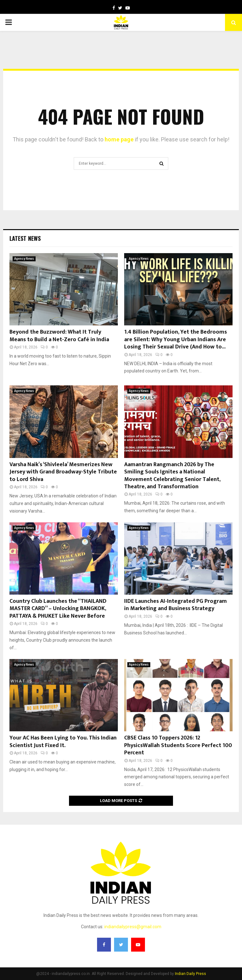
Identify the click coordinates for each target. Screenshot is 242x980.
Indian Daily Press (190, 974)
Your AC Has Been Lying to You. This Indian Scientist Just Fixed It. (63, 742)
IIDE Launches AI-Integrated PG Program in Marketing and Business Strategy (176, 605)
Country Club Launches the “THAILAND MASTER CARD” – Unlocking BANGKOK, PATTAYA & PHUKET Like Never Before (58, 609)
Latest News (25, 238)
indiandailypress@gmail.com (133, 927)
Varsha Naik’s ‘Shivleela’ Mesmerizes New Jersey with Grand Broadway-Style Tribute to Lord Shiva (63, 472)
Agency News (24, 259)
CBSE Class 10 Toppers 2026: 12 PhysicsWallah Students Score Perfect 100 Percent (178, 745)
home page (119, 139)
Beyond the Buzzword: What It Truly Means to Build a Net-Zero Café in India (59, 336)
